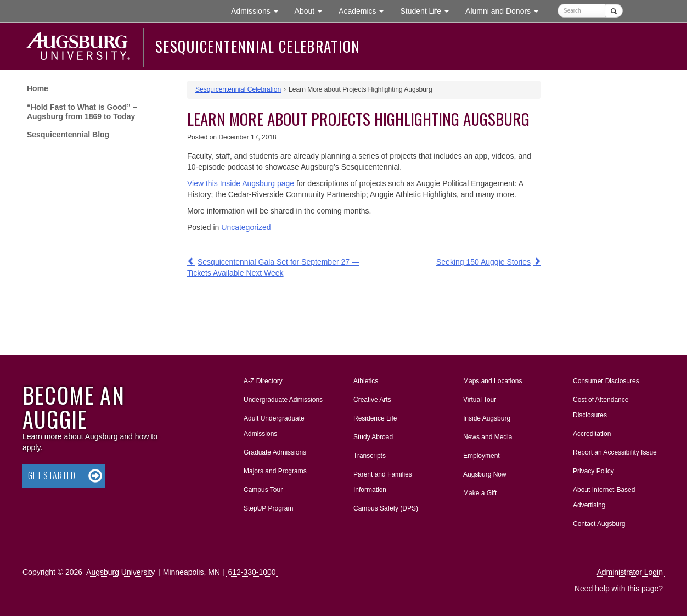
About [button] (312, 13)
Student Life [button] (429, 10)
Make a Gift (480, 493)
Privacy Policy (593, 471)
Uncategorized (246, 227)
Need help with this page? (619, 589)
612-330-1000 (252, 572)
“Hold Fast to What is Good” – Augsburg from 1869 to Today (82, 112)
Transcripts (370, 456)
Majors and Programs (275, 469)
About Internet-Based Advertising (604, 497)
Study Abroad (373, 437)
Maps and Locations (492, 381)
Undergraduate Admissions (283, 400)
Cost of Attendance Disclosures (601, 407)
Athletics (366, 381)
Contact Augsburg (599, 524)
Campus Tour (263, 490)
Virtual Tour (480, 400)
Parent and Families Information (383, 482)
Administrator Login (630, 572)
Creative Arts (372, 400)
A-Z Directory (263, 381)
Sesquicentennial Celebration (258, 46)
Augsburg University (120, 572)
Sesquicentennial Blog (68, 135)
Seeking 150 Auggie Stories (483, 262)
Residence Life (375, 418)
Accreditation (592, 434)
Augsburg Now (485, 474)
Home (38, 88)
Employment (482, 456)
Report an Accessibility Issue (615, 452)
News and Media (488, 437)
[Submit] (614, 11)
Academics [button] (365, 10)
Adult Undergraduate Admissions (274, 426)
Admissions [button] (258, 10)
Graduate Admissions (275, 452)
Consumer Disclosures (606, 381)
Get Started (52, 475)
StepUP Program (269, 508)
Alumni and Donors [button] (506, 10)
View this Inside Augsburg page (241, 183)
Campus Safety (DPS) (386, 508)
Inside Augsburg (487, 418)
